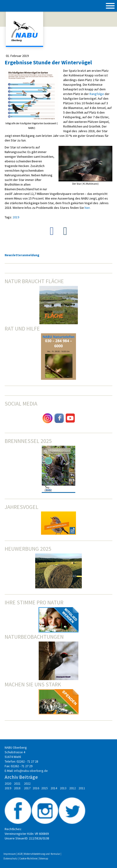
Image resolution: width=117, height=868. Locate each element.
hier (87, 208)
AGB (20, 854)
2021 (17, 783)
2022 (27, 783)
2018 (17, 788)
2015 (45, 788)
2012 (73, 788)
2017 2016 (32, 788)
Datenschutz (10, 858)
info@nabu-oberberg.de (31, 771)
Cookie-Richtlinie (28, 858)
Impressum (10, 854)
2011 (81, 788)
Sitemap (44, 858)
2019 (16, 217)
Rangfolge (97, 94)
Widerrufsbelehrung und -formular (42, 854)
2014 (54, 788)
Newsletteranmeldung (22, 255)
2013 (63, 788)
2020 (8, 783)
